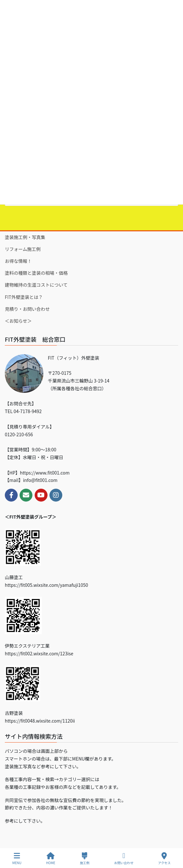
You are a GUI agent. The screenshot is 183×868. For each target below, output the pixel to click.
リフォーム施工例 (23, 249)
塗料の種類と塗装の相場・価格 (36, 273)
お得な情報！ (18, 261)
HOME (51, 859)
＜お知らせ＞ (18, 321)
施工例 (85, 859)
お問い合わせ (124, 859)
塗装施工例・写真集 (25, 237)
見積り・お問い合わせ (27, 309)
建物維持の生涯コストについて (36, 285)
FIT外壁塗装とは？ (24, 297)
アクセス (164, 859)
